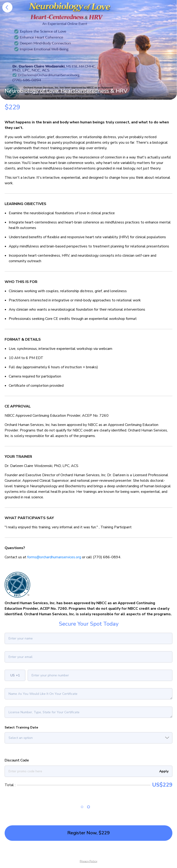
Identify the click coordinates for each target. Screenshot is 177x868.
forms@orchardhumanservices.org (54, 557)
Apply (164, 771)
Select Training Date (21, 727)
